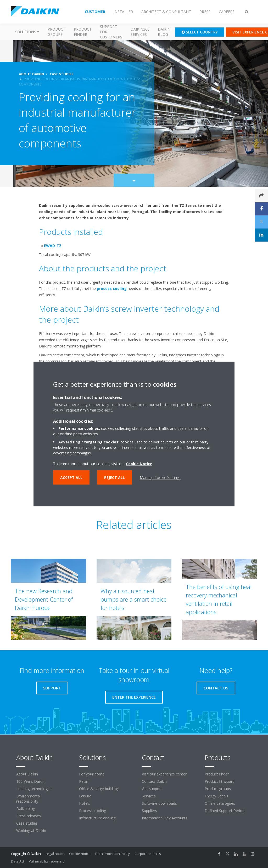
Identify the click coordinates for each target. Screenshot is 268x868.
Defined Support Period (225, 811)
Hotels (85, 803)
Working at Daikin (31, 830)
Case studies (27, 823)
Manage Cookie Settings (160, 478)
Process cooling (93, 811)
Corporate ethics (148, 854)
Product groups (57, 32)
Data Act (18, 861)
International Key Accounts (165, 818)
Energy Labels (216, 796)
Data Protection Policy (113, 854)
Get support (152, 789)
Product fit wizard (220, 781)
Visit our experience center (164, 774)
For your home (92, 774)
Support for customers (111, 32)
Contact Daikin (154, 781)
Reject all (115, 478)
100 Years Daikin (30, 781)
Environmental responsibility (28, 799)
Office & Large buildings (99, 789)
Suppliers (149, 811)
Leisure (85, 796)
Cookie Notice (139, 464)
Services (149, 796)
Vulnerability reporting (46, 861)
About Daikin (27, 774)
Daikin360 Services (140, 32)
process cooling (112, 289)
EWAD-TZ (53, 246)
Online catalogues (220, 803)
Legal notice (55, 854)
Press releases (29, 816)
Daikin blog (164, 32)
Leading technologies (34, 789)
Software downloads (159, 803)
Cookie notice (80, 854)
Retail (84, 781)
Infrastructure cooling (97, 818)
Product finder (83, 32)
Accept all (71, 478)
